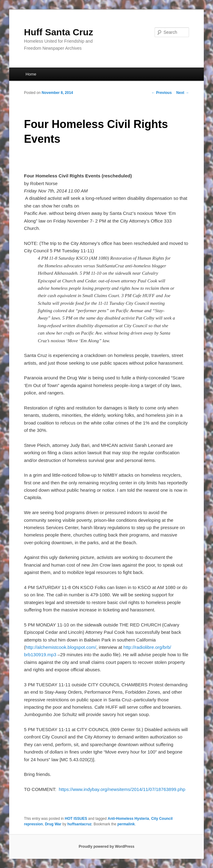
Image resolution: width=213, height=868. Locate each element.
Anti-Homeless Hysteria (128, 819)
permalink (126, 824)
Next (183, 93)
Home (31, 74)
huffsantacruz (79, 824)
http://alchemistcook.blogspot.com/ (61, 647)
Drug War (53, 824)
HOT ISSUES (76, 819)
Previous (162, 93)
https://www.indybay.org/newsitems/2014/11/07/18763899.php (122, 789)
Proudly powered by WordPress (106, 847)
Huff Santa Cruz (59, 32)
